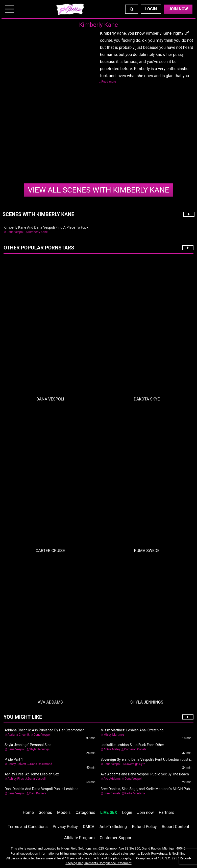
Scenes (45, 812)
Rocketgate (159, 853)
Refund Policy (144, 827)
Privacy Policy (65, 827)
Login (151, 9)
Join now (145, 812)
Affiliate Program (79, 838)
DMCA (89, 827)
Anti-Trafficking (113, 827)
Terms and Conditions (28, 827)
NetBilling (179, 853)
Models (64, 812)
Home (28, 812)
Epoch (145, 853)
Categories (85, 812)
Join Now (178, 9)
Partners (167, 812)
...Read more (107, 82)
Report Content (176, 827)
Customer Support (116, 838)
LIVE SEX (109, 812)
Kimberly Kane (98, 190)
